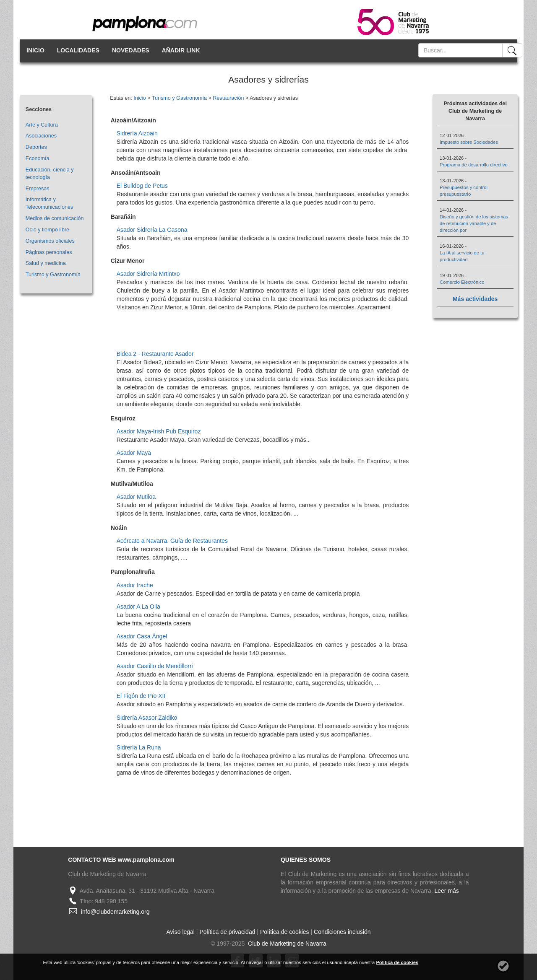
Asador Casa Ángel (142, 636)
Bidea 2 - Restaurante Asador (155, 354)
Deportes (36, 147)
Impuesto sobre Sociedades (469, 142)
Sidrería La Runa (139, 747)
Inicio (139, 98)
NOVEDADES (131, 50)
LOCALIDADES (78, 50)
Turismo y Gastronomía (53, 275)
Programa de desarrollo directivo (474, 165)
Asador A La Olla (138, 607)
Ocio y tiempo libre (47, 230)
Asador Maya (134, 453)
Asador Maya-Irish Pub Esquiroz (159, 431)
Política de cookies (285, 932)
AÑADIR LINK (181, 50)
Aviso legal (181, 932)
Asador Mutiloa (136, 497)
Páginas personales (49, 252)
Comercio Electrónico (462, 282)
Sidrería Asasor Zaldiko (147, 718)
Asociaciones (41, 136)
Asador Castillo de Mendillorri (155, 666)
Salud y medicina (46, 263)
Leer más (447, 891)
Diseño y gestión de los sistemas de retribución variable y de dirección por (474, 223)
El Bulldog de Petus (142, 186)
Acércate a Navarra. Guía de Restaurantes (172, 541)
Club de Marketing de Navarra (286, 944)
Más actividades (475, 299)
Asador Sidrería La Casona (152, 230)
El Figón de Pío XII (141, 696)
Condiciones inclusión (342, 932)
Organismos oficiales (50, 241)
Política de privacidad (227, 932)
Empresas (38, 189)
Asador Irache (135, 585)
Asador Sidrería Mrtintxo (148, 274)
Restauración (228, 98)
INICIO (35, 50)
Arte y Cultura (42, 125)
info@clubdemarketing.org (115, 912)
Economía (38, 158)
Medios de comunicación (55, 218)
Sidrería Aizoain (137, 133)
